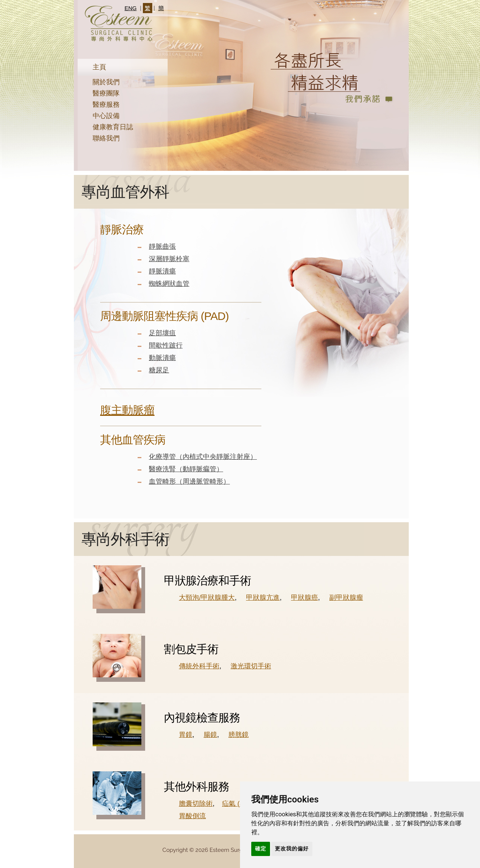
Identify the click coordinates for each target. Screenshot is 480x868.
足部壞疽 (162, 333)
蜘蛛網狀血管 (169, 284)
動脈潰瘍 (162, 358)
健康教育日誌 (113, 127)
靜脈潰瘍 (162, 271)
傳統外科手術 (199, 666)
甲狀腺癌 (304, 598)
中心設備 (106, 116)
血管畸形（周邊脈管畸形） (189, 481)
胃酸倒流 (192, 816)
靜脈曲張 (162, 247)
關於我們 (106, 82)
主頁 (99, 67)
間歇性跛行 (166, 345)
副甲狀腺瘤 (346, 598)
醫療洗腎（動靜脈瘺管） (186, 469)
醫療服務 (106, 105)
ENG (131, 8)
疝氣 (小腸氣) (242, 804)
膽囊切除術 (196, 804)
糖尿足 (159, 370)
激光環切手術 (251, 666)
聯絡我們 (106, 138)
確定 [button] (261, 849)
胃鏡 (186, 735)
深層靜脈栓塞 (169, 259)
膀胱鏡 (238, 735)
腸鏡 (210, 735)
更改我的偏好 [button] (292, 849)
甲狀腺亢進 (263, 598)
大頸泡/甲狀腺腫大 (207, 598)
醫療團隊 (106, 93)
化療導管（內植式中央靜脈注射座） (203, 457)
